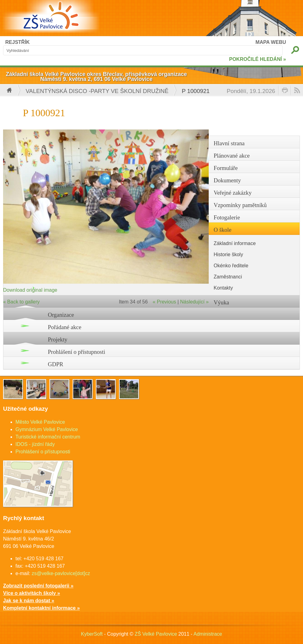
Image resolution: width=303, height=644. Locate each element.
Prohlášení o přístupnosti (77, 352)
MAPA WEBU (271, 42)
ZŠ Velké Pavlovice (156, 634)
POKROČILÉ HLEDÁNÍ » (258, 59)
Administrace (208, 634)
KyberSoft (92, 634)
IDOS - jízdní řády (35, 444)
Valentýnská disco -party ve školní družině (97, 91)
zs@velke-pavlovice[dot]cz (61, 573)
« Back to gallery (21, 302)
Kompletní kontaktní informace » (41, 608)
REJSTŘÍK (17, 42)
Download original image (30, 290)
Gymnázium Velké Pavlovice (47, 429)
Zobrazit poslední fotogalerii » (38, 586)
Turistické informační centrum (48, 437)
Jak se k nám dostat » (29, 601)
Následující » (195, 302)
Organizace (61, 315)
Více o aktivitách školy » (32, 593)
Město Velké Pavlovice (40, 422)
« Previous (164, 302)
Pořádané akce (65, 327)
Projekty (58, 339)
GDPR (56, 364)
